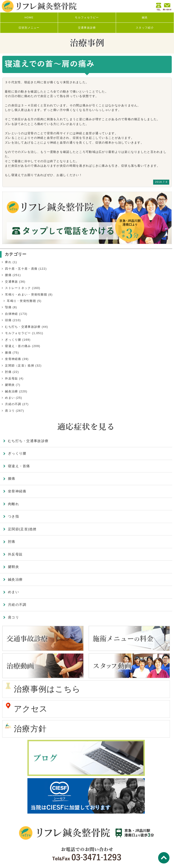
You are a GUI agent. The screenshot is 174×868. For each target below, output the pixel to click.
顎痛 (8, 307)
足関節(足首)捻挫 (22, 529)
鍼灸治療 (11, 391)
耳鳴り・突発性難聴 (21, 301)
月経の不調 (13, 404)
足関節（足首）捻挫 (20, 366)
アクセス (31, 709)
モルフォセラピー (18, 333)
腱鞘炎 (10, 385)
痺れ (8, 262)
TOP (164, 858)
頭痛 (8, 320)
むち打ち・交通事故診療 (23, 327)
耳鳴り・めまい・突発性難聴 (26, 295)
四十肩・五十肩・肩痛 (21, 269)
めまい (10, 398)
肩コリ (10, 411)
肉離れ (13, 504)
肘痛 (8, 372)
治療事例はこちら (47, 689)
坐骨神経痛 (13, 359)
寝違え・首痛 (19, 466)
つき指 (13, 516)
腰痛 (8, 275)
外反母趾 (11, 378)
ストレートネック (18, 288)
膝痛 (8, 353)
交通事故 (11, 282)
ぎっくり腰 (13, 340)
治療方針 (30, 729)
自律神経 (11, 314)
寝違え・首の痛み (18, 346)
